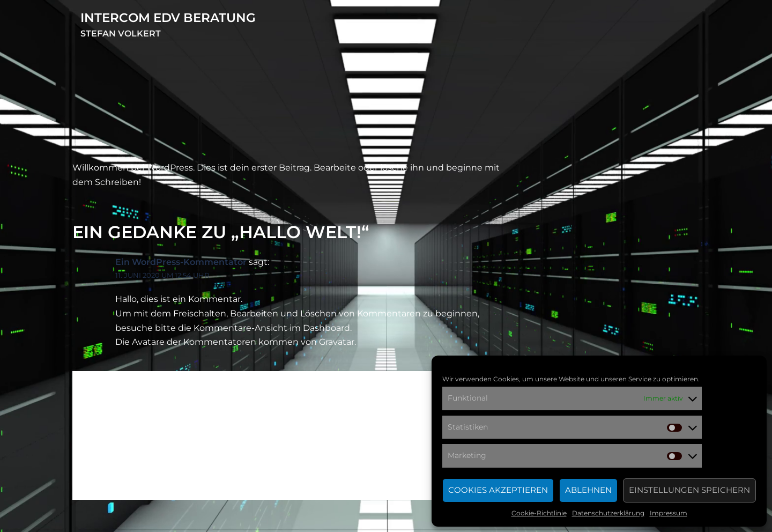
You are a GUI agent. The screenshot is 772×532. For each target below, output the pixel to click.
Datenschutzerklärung (608, 513)
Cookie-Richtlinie (539, 513)
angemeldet (176, 449)
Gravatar (337, 342)
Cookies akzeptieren (498, 490)
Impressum (669, 513)
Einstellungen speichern (689, 490)
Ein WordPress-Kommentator (181, 262)
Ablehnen (588, 490)
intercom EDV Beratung (168, 18)
